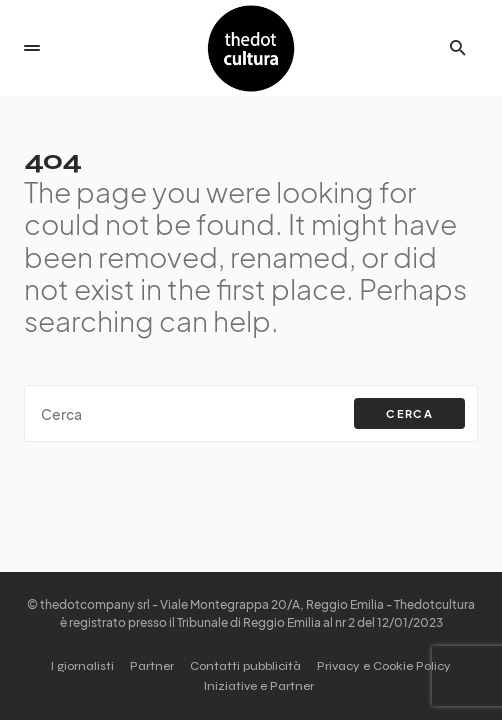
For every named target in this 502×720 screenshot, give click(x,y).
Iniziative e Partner (259, 686)
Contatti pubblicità (245, 666)
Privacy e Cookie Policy (384, 666)
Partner (152, 666)
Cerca (409, 413)
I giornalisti (82, 666)
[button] (32, 48)
